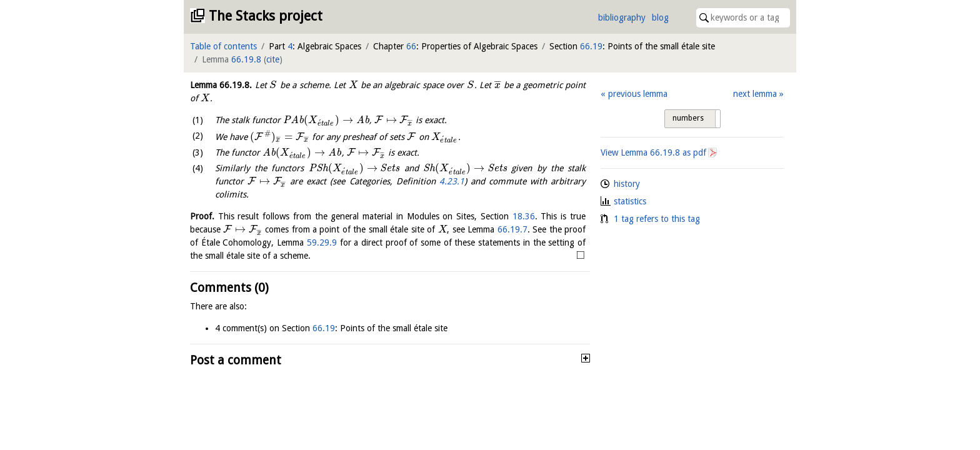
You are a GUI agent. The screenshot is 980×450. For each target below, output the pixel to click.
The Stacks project (266, 16)
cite (273, 59)
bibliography (622, 17)
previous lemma (638, 94)
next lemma (755, 94)
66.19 (591, 46)
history (627, 184)
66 (411, 46)
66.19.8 (246, 59)
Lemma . (221, 85)
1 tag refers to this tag (657, 219)
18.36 (524, 216)
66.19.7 (512, 229)
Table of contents (223, 46)
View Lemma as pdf (653, 152)
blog (660, 17)
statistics (630, 201)
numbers (688, 118)
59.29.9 (322, 242)
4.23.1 (452, 181)
